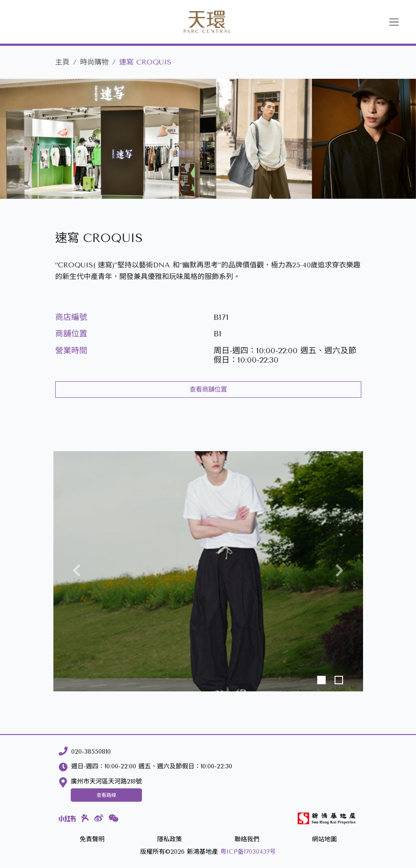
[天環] (197, 22)
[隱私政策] (170, 840)
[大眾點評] (85, 818)
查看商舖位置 (208, 390)
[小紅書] (67, 818)
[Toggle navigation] (394, 22)
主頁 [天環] (62, 62)
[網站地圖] (324, 840)
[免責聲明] (92, 840)
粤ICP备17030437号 (248, 852)
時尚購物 (94, 62)
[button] (77, 571)
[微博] (99, 818)
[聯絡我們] (247, 840)
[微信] (114, 818)
